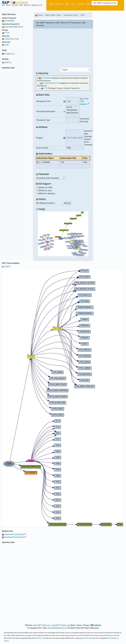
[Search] (105, 3)
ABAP (51, 4)
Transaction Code (12, 39)
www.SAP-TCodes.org (60, 625)
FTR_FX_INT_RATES (75, 138)
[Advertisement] (16, 109)
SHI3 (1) (8, 62)
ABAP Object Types (53, 15)
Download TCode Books (15, 534)
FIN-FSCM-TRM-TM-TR (14, 27)
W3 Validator (112, 638)
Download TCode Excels (15, 537)
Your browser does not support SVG (63, 234)
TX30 (7, 45)
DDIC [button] (67, 4)
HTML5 (6, 641)
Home (39, 15)
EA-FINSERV (10, 21)
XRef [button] (88, 4)
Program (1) (9, 54)
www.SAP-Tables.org (41, 625)
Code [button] (73, 4)
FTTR (7, 33)
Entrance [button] (81, 4)
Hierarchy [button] (59, 4)
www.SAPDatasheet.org (57, 628)
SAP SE (40, 638)
